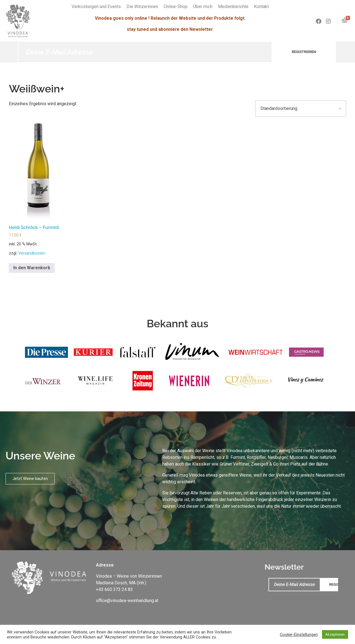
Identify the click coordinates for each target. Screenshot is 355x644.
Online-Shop (176, 7)
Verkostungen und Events (96, 7)
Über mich (203, 7)
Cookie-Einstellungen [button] (299, 635)
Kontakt (261, 7)
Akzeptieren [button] (335, 634)
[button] (30, 479)
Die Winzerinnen (142, 7)
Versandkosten (32, 253)
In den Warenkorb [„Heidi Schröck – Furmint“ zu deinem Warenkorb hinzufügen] (32, 268)
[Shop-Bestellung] (301, 109)
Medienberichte (233, 7)
